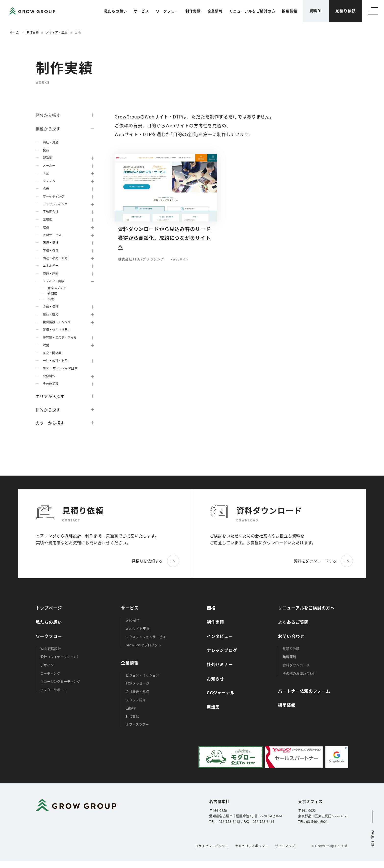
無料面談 (289, 657)
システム (49, 181)
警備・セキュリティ (57, 330)
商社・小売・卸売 (55, 258)
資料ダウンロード (296, 665)
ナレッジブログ (222, 650)
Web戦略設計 (51, 648)
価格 (211, 608)
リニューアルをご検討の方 (252, 11)
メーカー (49, 165)
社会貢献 (132, 716)
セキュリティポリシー (252, 846)
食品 (46, 150)
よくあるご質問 (293, 622)
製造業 (48, 158)
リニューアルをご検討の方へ (306, 608)
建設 (46, 227)
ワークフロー (167, 11)
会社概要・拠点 (137, 691)
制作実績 (193, 11)
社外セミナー (220, 664)
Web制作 (132, 620)
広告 (46, 188)
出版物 (131, 708)
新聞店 (52, 293)
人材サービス (52, 235)
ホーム (14, 32)
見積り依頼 (346, 11)
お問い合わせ (291, 636)
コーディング (50, 673)
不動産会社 (51, 212)
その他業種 (51, 383)
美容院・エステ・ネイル (60, 337)
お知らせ (215, 679)
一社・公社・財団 (55, 360)
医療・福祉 (51, 242)
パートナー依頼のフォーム (304, 691)
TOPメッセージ (137, 683)
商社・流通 (51, 142)
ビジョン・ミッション (142, 675)
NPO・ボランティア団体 (60, 368)
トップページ (49, 608)
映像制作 (49, 376)
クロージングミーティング (60, 681)
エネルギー (51, 266)
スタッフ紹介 (136, 700)
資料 (316, 11)
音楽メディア (57, 288)
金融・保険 (51, 306)
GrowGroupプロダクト (143, 645)
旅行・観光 (51, 314)
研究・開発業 (52, 353)
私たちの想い (116, 11)
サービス (141, 11)
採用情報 (290, 11)
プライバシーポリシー (212, 846)
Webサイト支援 (138, 628)
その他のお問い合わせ (299, 673)
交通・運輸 (51, 273)
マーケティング (54, 196)
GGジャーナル (221, 693)
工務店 (48, 219)
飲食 (46, 345)
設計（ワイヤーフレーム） (60, 657)
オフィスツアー (137, 724)
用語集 (213, 707)
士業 (46, 173)
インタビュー (220, 636)
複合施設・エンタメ (57, 322)
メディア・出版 (57, 32)
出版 (51, 299)
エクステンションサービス (146, 637)
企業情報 (215, 11)
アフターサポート (54, 690)
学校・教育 (51, 250)
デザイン (47, 665)
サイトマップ (285, 846)
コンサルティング (55, 204)
